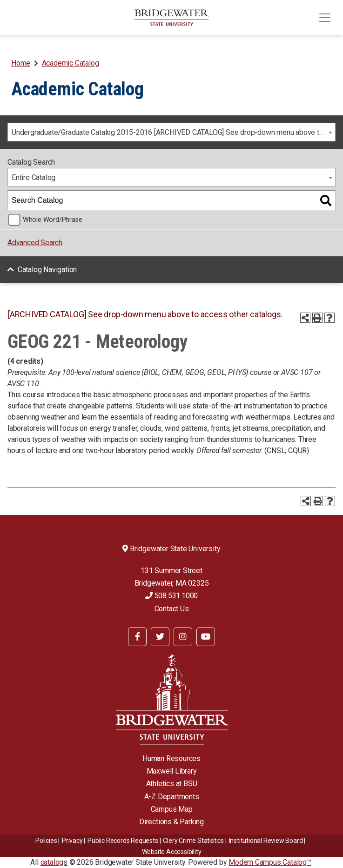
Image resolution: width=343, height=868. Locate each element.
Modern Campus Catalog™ (270, 862)
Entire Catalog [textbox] (34, 177)
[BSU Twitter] (160, 637)
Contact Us (172, 609)
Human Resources (171, 758)
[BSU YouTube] (206, 637)
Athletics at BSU (172, 784)
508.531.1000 (171, 596)
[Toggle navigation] (325, 18)
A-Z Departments (172, 797)
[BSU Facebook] (137, 637)
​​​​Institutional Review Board (266, 841)
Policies (46, 841)
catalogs (54, 862)
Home (21, 63)
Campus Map (172, 809)
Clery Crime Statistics (193, 841)
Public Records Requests (123, 841)
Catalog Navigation (47, 270)
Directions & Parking (171, 822)
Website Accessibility (172, 852)
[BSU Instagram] (183, 637)
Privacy (72, 841)
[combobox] (171, 132)
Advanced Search (35, 243)
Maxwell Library (172, 771)
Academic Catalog (71, 63)
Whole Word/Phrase (53, 220)
